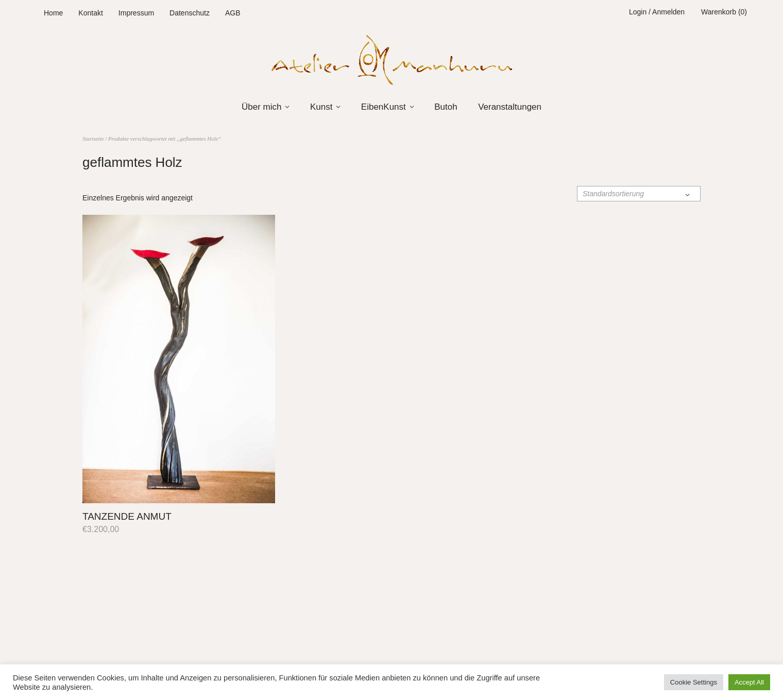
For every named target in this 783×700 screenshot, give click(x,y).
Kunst (321, 107)
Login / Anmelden (657, 12)
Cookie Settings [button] (694, 682)
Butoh (446, 107)
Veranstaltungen (510, 107)
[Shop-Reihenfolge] (639, 194)
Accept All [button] (749, 682)
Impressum (136, 13)
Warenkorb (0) (724, 12)
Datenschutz (190, 13)
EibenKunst (384, 107)
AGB (233, 13)
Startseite (93, 139)
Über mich (261, 107)
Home (53, 13)
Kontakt (90, 13)
